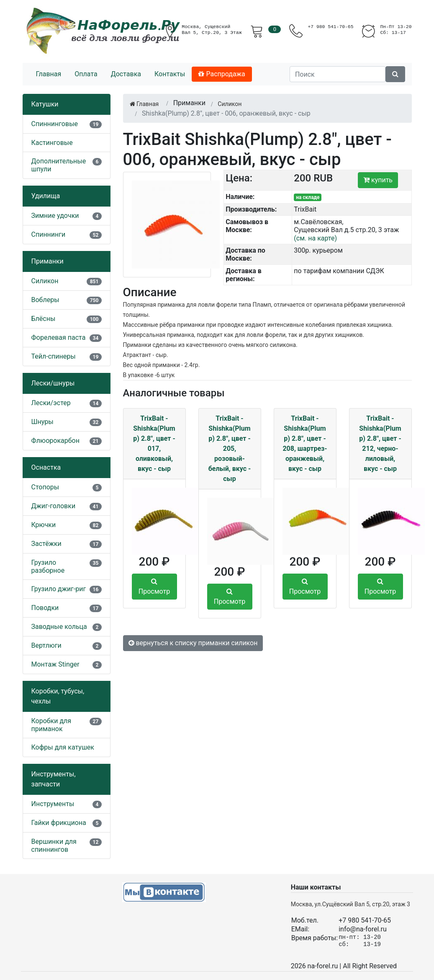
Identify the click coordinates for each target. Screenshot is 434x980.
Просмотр (154, 587)
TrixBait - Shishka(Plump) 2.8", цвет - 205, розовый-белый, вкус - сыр (230, 449)
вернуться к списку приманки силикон (193, 643)
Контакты (170, 74)
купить (378, 180)
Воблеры (45, 300)
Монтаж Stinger (55, 664)
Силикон (45, 281)
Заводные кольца (59, 627)
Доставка (126, 74)
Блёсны (44, 319)
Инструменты (53, 804)
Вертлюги (46, 645)
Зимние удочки (55, 216)
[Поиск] (338, 74)
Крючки (44, 525)
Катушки (45, 104)
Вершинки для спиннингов (54, 846)
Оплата (86, 74)
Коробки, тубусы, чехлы (58, 696)
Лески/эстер (51, 403)
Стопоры (45, 487)
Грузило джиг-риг (59, 589)
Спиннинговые (55, 124)
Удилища (46, 196)
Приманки (48, 261)
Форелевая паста (59, 337)
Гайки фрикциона (59, 823)
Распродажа (222, 74)
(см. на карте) (315, 238)
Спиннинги (49, 234)
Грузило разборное (48, 566)
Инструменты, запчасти (54, 779)
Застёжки (46, 544)
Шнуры (42, 422)
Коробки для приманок (51, 725)
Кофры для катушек (63, 747)
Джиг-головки (54, 506)
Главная (49, 74)
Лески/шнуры (53, 383)
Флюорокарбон (55, 441)
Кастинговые (52, 143)
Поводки (45, 608)
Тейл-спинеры (54, 356)
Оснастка (46, 467)
